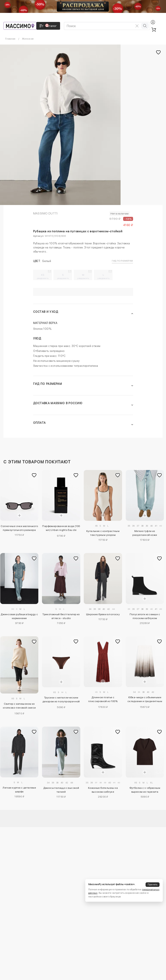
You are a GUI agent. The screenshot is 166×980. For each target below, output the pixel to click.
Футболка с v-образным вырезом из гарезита (145, 790)
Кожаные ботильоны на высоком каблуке (103, 790)
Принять (153, 885)
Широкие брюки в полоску (103, 614)
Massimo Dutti (45, 213)
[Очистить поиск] (137, 26)
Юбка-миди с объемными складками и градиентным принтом (145, 700)
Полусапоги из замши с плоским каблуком (145, 616)
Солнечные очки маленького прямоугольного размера (19, 528)
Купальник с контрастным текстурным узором (103, 533)
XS (43, 276)
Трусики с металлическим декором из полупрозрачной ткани (61, 700)
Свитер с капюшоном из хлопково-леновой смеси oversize (19, 706)
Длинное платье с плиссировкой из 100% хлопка (103, 700)
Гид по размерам (122, 261)
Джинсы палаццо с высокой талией (61, 790)
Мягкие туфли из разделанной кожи (145, 533)
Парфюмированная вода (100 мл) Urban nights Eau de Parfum (61, 529)
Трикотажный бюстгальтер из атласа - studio (61, 616)
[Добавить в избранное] (34, 475)
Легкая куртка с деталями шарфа (19, 790)
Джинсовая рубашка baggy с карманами (19, 616)
